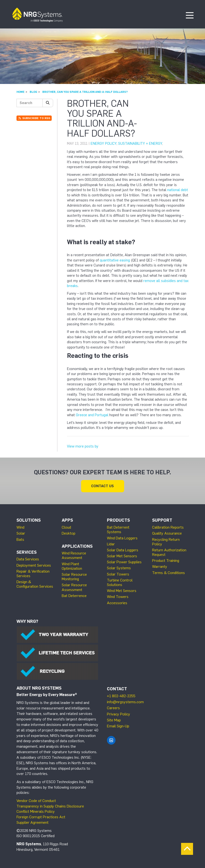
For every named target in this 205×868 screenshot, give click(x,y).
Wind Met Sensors (122, 591)
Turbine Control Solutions (120, 582)
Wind (20, 527)
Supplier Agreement (33, 822)
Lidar (111, 544)
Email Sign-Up (118, 726)
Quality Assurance (167, 533)
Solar (21, 533)
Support (162, 520)
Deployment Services (34, 565)
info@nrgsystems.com (125, 702)
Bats (20, 539)
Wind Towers (118, 597)
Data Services (28, 559)
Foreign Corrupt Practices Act (41, 817)
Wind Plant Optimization (72, 566)
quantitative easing (115, 260)
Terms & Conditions (169, 573)
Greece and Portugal (92, 415)
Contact (117, 689)
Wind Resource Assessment (74, 555)
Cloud (66, 527)
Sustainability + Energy (140, 144)
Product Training (166, 561)
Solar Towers (118, 574)
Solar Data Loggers (123, 550)
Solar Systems (119, 568)
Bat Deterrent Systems (118, 530)
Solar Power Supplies (124, 562)
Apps (67, 520)
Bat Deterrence (74, 596)
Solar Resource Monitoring (74, 577)
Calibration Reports (168, 527)
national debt (178, 190)
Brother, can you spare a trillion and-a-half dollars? (85, 92)
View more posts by (83, 446)
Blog (33, 92)
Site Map (114, 720)
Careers (113, 708)
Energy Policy (104, 144)
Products (118, 520)
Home (20, 92)
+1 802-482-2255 (121, 696)
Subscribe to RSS (34, 118)
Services (27, 552)
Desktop (69, 533)
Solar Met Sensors (122, 556)
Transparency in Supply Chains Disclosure (50, 806)
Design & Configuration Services (35, 584)
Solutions (29, 520)
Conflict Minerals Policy (36, 811)
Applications (77, 546)
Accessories (117, 603)
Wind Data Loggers (122, 538)
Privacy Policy (119, 714)
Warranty (160, 567)
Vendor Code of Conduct (36, 801)
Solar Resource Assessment (74, 587)
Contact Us (102, 486)
